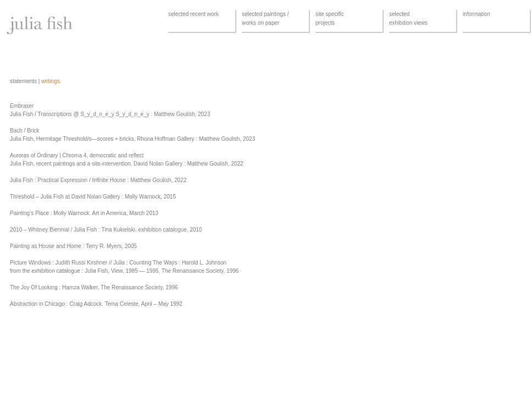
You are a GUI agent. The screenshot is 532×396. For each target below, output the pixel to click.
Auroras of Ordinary (34, 155)
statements (23, 81)
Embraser (22, 106)
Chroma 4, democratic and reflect (103, 155)
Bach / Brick (24, 131)
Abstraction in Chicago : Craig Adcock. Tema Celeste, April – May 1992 (96, 304)
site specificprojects (330, 18)
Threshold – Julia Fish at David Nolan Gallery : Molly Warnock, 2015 (93, 197)
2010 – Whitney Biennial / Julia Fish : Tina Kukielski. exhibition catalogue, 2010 (106, 230)
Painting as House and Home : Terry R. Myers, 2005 (73, 246)
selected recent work (193, 14)
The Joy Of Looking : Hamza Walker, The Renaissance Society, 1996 (94, 287)
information (476, 14)
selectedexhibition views (408, 18)
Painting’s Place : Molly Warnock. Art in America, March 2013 (84, 213)
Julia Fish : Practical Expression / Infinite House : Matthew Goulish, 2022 (98, 180)
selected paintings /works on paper (265, 18)
